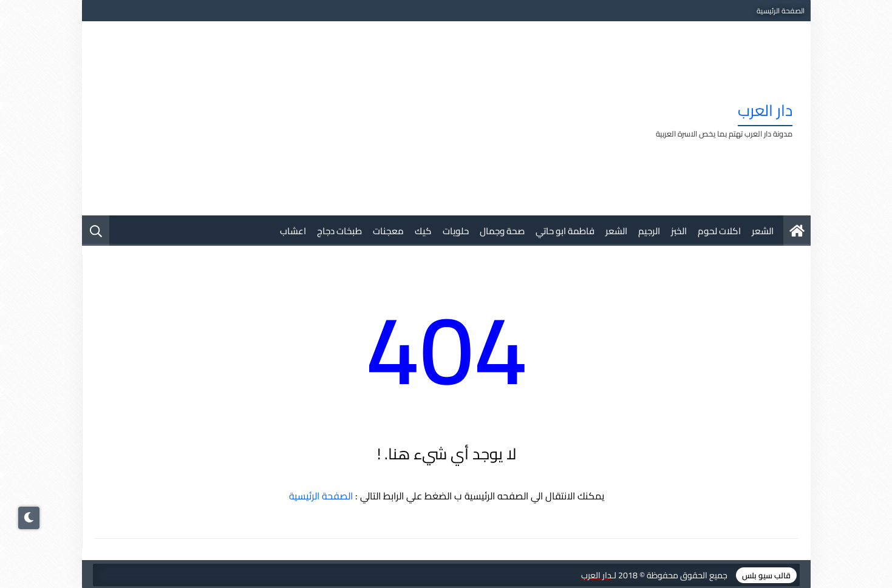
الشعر (763, 231)
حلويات (456, 231)
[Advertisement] (321, 118)
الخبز (679, 231)
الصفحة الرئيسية (781, 11)
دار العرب (765, 110)
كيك (423, 231)
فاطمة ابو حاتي (565, 231)
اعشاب (293, 231)
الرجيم (649, 231)
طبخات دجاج (339, 231)
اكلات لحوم (719, 231)
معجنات (388, 231)
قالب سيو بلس (766, 575)
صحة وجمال (502, 231)
